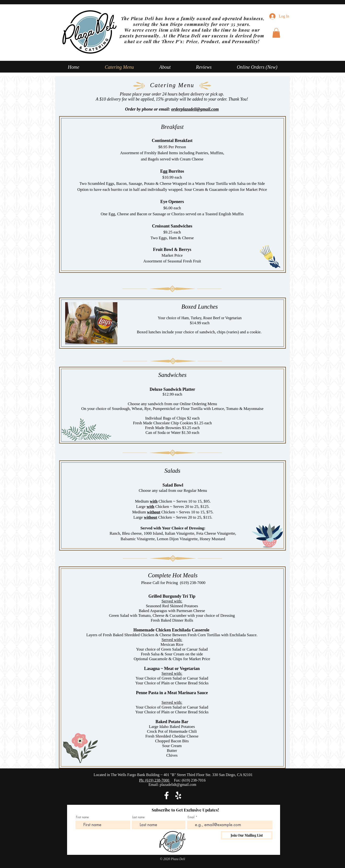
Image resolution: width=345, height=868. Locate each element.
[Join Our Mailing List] (247, 835)
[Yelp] (178, 795)
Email (191, 817)
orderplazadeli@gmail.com (195, 109)
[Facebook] (167, 795)
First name (82, 817)
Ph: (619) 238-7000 (155, 780)
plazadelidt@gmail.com (178, 785)
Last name (138, 817)
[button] (276, 33)
